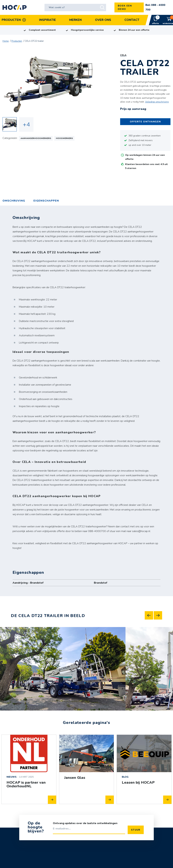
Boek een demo (125, 7)
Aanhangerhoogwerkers (36, 138)
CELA (123, 55)
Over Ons (103, 20)
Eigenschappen (46, 201)
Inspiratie (48, 20)
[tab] (46, 201)
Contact (132, 20)
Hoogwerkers (64, 138)
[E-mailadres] (89, 830)
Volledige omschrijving (157, 102)
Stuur (136, 830)
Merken (75, 20)
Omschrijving (14, 201)
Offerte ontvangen (145, 122)
